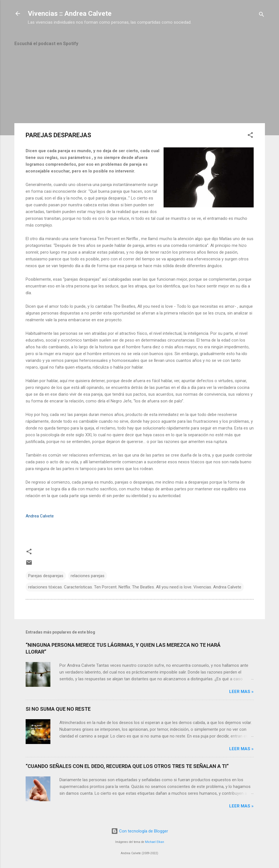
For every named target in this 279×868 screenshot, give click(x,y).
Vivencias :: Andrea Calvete (70, 14)
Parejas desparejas (46, 576)
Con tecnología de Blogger (140, 831)
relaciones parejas (88, 576)
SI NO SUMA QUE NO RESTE (58, 709)
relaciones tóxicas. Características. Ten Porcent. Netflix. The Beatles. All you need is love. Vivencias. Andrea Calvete (135, 587)
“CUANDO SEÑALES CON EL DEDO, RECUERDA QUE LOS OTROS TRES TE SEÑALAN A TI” (127, 766)
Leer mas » (241, 692)
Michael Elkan (155, 842)
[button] (250, 136)
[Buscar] (262, 15)
